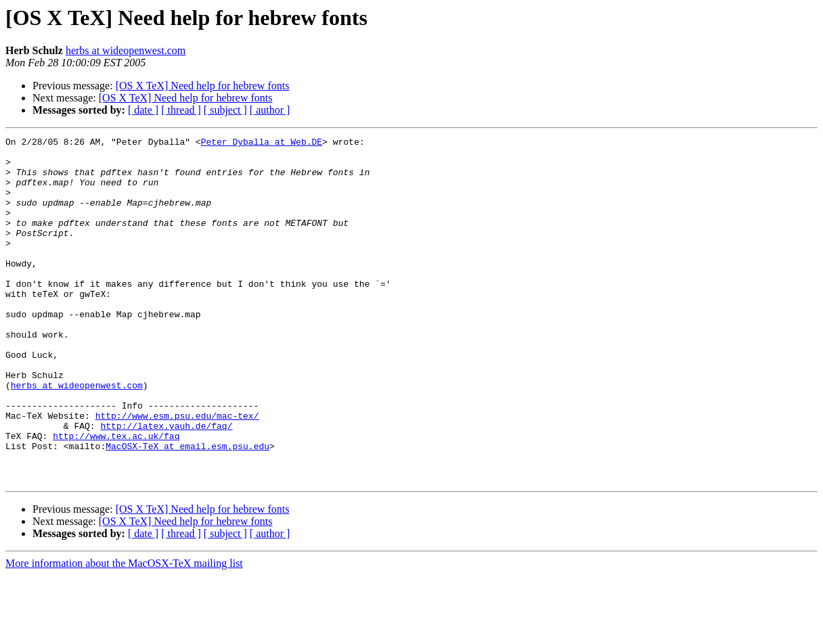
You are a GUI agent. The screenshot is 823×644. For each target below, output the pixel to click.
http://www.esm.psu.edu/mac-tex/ (177, 472)
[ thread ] (181, 110)
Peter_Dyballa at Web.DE (262, 143)
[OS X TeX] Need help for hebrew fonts (203, 86)
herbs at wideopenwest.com (126, 50)
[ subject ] (225, 110)
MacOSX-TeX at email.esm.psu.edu (187, 509)
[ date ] (143, 110)
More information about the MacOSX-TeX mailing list (124, 632)
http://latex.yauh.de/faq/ (166, 484)
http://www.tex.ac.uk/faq (116, 497)
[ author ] (270, 110)
